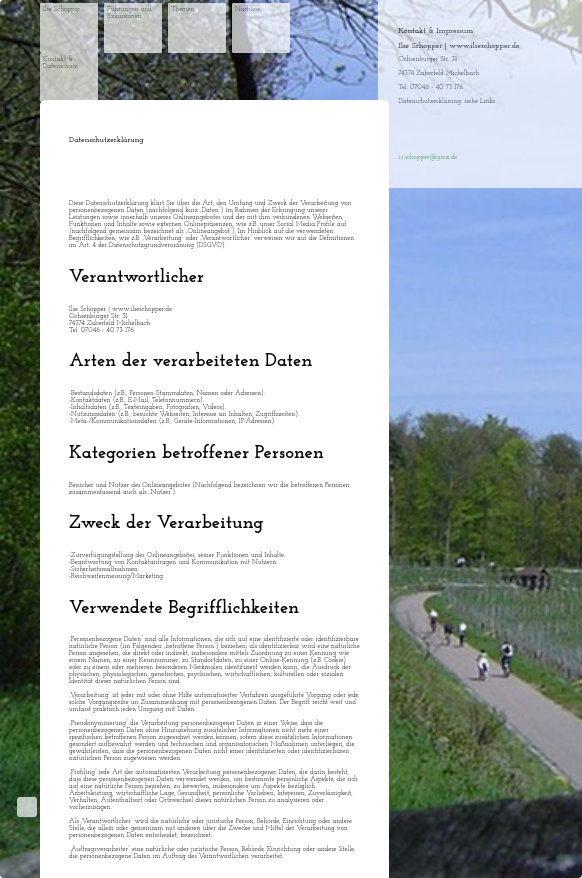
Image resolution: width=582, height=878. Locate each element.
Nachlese (248, 9)
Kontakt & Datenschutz (60, 63)
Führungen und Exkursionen (129, 13)
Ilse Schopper (61, 9)
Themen (183, 9)
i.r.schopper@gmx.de (427, 157)
